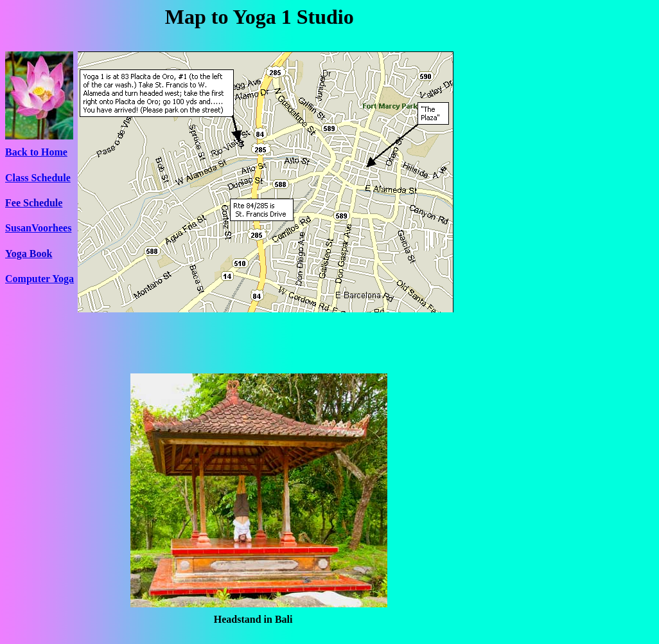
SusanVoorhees (38, 228)
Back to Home (36, 152)
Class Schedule (38, 178)
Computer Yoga (40, 279)
